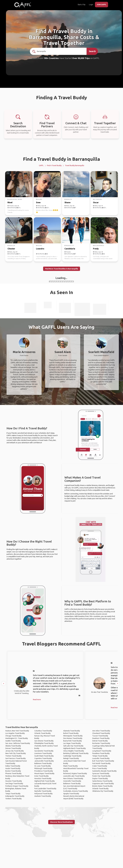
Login (91, 5)
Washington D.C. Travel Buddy (17, 738)
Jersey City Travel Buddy (15, 751)
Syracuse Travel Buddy (101, 773)
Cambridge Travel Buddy (72, 756)
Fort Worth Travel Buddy (101, 763)
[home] (23, 5)
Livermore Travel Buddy (43, 753)
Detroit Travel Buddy (100, 741)
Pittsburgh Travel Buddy (43, 768)
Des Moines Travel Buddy (73, 738)
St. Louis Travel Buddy (43, 766)
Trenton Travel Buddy (13, 756)
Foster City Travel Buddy (101, 776)
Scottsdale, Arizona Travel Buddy (76, 791)
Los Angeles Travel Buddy (15, 733)
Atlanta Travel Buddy (13, 746)
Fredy (96, 249)
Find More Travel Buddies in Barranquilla (62, 269)
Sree (38, 202)
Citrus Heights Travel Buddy (74, 751)
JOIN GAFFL (102, 5)
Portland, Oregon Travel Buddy (17, 786)
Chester (11, 249)
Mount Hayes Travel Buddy (44, 773)
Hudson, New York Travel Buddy (17, 731)
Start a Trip (82, 5)
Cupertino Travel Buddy (43, 758)
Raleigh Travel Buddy (71, 758)
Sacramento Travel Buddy (44, 751)
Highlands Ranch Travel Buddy (75, 748)
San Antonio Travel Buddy (44, 741)
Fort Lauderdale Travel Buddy (45, 789)
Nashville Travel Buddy (43, 791)
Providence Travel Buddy (44, 771)
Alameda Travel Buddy (72, 731)
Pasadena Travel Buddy (101, 753)
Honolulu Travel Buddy (43, 778)
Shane (67, 202)
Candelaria (70, 249)
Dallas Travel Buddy (13, 766)
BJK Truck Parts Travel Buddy (103, 761)
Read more (37, 700)
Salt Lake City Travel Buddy (73, 746)
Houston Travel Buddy (14, 781)
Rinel (10, 202)
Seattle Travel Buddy (13, 741)
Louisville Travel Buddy (101, 758)
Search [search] (92, 51)
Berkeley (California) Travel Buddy (76, 753)
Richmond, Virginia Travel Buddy (75, 773)
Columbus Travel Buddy (43, 731)
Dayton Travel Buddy (100, 778)
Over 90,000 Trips (81, 58)
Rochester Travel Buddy (101, 743)
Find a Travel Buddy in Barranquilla (61, 159)
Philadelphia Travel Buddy (44, 743)
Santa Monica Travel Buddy (102, 781)
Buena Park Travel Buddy (73, 741)
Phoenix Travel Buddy (13, 773)
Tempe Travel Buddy (100, 756)
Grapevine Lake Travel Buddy (103, 784)
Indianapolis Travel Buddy (15, 796)
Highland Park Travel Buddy (45, 781)
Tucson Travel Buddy (100, 736)
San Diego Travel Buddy (14, 784)
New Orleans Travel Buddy (73, 778)
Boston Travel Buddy (13, 771)
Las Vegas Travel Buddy (72, 743)
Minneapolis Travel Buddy (73, 736)
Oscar (96, 202)
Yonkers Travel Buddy (13, 799)
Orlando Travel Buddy (43, 733)
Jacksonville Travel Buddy (44, 761)
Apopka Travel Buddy (71, 794)
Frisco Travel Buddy (100, 768)
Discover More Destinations (61, 822)
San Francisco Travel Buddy (16, 758)
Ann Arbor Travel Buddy (101, 731)
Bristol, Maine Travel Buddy (102, 786)
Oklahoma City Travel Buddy (103, 791)
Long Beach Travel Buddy (102, 751)
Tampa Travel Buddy (13, 794)
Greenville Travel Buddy (72, 781)
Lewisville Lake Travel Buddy (74, 776)
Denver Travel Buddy (13, 748)
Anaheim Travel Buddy (43, 796)
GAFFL (41, 165)
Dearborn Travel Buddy (101, 738)
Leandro (40, 249)
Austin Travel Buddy (13, 768)
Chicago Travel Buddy (13, 736)
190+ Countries (51, 58)
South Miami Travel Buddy (44, 756)
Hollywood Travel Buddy (43, 794)
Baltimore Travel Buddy (43, 763)
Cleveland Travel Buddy (101, 733)
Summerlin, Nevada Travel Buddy (104, 771)
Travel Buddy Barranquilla (75, 165)
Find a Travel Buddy (54, 165)
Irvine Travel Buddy (41, 776)
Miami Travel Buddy (71, 766)
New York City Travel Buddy (16, 753)
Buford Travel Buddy (71, 733)
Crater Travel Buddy (100, 766)
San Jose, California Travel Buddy (18, 743)
